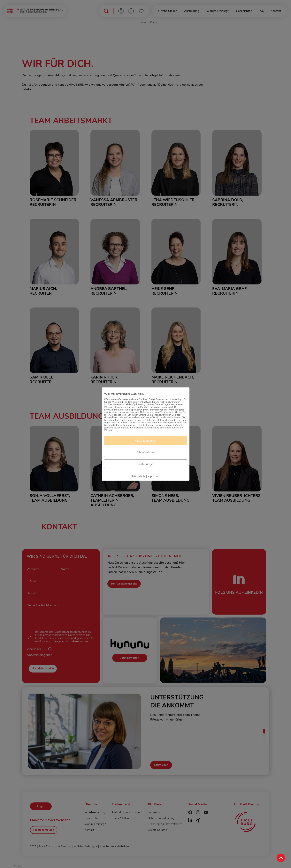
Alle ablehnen (145, 452)
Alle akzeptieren (145, 441)
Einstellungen (146, 464)
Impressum (154, 476)
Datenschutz (138, 476)
